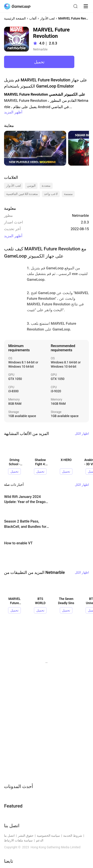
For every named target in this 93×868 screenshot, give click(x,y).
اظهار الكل (82, 434)
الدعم (40, 840)
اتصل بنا (9, 836)
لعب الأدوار (47, 18)
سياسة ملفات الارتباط (18, 840)
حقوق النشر (26, 836)
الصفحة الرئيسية (15, 18)
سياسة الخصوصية (48, 836)
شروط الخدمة (73, 836)
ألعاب (33, 18)
